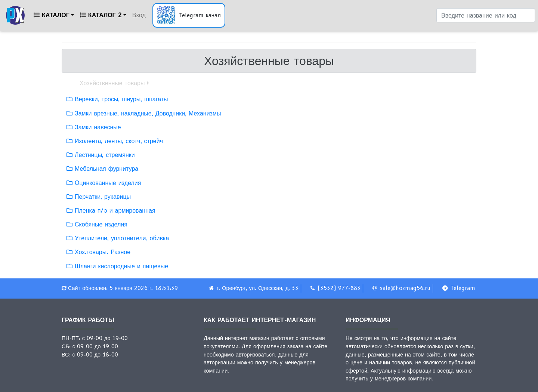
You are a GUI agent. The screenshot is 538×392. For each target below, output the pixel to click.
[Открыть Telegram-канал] (189, 15)
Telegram (463, 288)
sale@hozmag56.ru (405, 288)
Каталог (52, 15)
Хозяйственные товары (112, 83)
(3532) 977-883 (339, 288)
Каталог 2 (101, 15)
